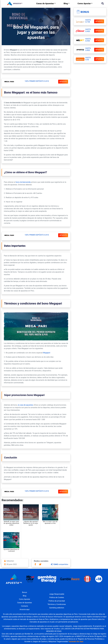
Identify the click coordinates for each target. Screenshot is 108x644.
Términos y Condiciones (57, 604)
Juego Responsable (57, 594)
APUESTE (63, 82)
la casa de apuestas (25, 405)
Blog (66, 3)
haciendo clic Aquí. (76, 641)
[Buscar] (103, 4)
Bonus (85, 12)
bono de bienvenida (23, 182)
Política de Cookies (57, 597)
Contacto (25, 606)
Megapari (47, 353)
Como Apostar (84, 3)
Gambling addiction (57, 608)
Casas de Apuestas (45, 3)
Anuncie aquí (25, 609)
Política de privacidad (57, 601)
